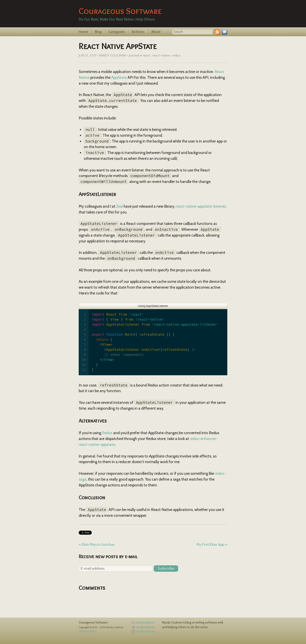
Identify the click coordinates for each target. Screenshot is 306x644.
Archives (138, 32)
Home (84, 32)
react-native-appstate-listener (201, 206)
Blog (99, 32)
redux (176, 55)
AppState (119, 77)
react (146, 55)
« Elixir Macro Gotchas (97, 544)
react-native (161, 55)
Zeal (119, 206)
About (156, 32)
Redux (107, 433)
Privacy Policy (88, 631)
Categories (117, 32)
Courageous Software (120, 11)
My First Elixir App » (212, 544)
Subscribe (166, 568)
